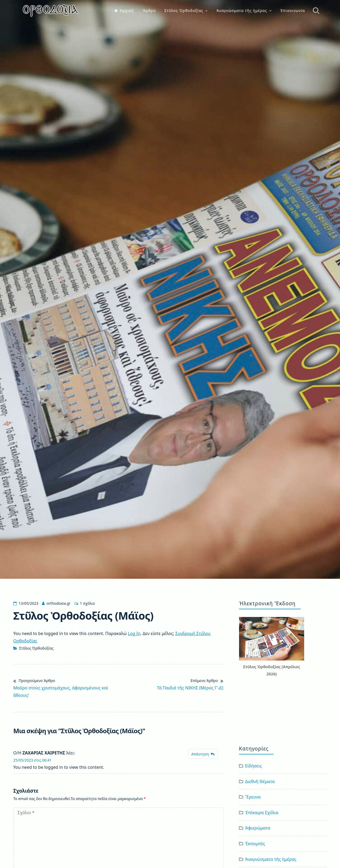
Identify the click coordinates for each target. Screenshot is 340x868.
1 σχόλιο (87, 603)
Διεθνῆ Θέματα (260, 781)
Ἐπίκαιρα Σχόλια (262, 813)
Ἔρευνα (253, 797)
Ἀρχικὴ (124, 10)
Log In (134, 633)
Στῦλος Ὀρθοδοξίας (184, 10)
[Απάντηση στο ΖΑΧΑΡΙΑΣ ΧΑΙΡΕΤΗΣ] (203, 754)
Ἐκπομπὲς (255, 844)
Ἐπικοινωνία (293, 10)
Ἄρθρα (149, 10)
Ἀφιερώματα (258, 828)
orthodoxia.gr (58, 603)
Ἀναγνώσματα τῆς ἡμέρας (242, 10)
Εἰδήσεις (254, 766)
